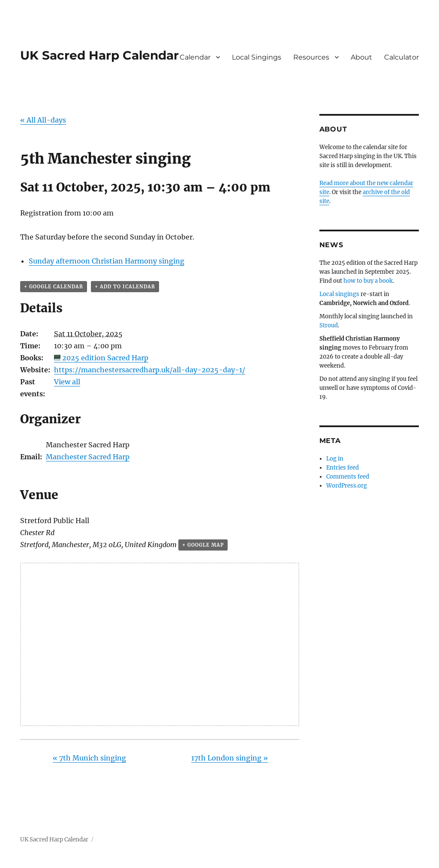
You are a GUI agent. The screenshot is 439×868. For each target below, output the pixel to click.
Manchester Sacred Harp (88, 457)
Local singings (339, 294)
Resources (311, 57)
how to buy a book (368, 281)
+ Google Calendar (54, 287)
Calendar (195, 57)
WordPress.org (347, 486)
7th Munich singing (89, 758)
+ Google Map (203, 545)
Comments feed (348, 477)
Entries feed (343, 468)
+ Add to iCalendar (125, 287)
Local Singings (257, 57)
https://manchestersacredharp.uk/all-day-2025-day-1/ (150, 370)
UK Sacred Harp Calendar (99, 55)
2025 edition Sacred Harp (105, 358)
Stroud (329, 325)
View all (67, 382)
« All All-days (43, 120)
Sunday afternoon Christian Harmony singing (107, 261)
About (361, 57)
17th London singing (230, 758)
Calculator (401, 57)
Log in (335, 459)
